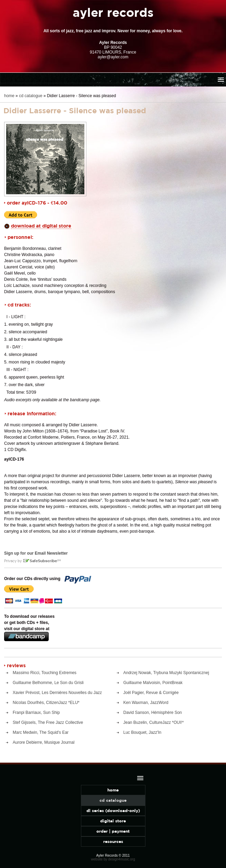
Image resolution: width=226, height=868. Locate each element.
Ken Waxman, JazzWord (146, 703)
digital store (113, 821)
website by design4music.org (113, 859)
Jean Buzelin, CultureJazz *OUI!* (154, 722)
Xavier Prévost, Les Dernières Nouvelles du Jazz (57, 693)
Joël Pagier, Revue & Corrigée (151, 693)
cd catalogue (31, 96)
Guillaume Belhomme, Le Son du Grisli (48, 683)
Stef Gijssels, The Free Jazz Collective (48, 722)
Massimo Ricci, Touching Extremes (45, 673)
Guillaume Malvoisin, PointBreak (153, 683)
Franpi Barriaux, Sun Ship (36, 713)
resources (113, 841)
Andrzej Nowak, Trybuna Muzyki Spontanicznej (166, 673)
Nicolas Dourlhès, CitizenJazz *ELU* (46, 703)
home (9, 96)
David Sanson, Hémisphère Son (153, 713)
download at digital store (41, 226)
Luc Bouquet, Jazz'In (142, 732)
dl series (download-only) (113, 811)
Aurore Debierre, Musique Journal (44, 742)
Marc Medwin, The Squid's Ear (41, 732)
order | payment (113, 831)
